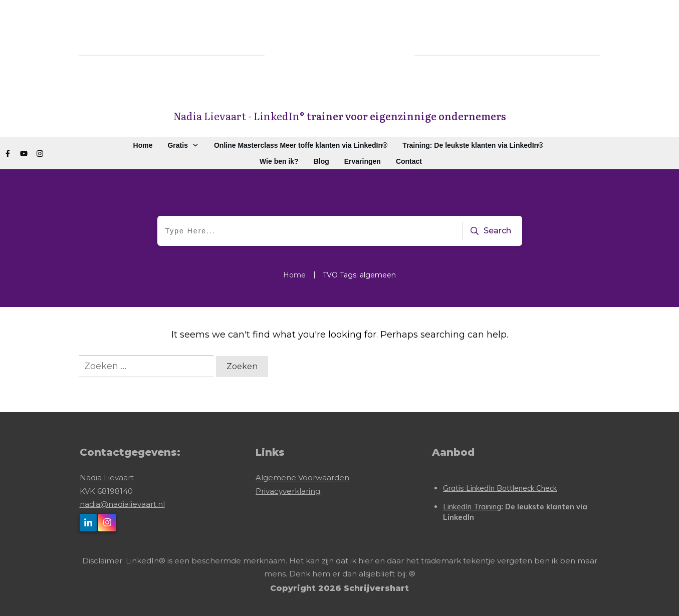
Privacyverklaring (288, 491)
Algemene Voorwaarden (302, 478)
